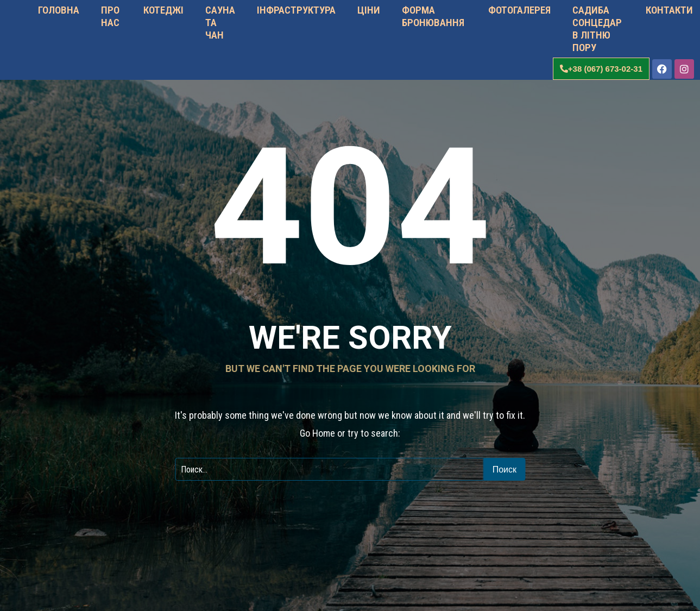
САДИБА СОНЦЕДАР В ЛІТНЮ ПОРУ (597, 29)
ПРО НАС (110, 16)
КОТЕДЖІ (162, 10)
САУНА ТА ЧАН (220, 23)
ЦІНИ (369, 10)
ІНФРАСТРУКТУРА (296, 10)
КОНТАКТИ (668, 10)
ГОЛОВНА (59, 10)
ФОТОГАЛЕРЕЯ (518, 10)
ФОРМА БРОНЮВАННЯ (433, 16)
